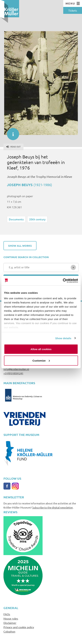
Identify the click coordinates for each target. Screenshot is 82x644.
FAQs (7, 614)
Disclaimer (10, 623)
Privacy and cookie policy (19, 627)
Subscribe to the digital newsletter (52, 507)
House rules (11, 618)
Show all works (20, 246)
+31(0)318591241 (13, 373)
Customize (41, 360)
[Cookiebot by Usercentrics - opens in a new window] (63, 281)
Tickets (73, 10)
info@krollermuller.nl (16, 369)
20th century (37, 219)
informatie (11, 132)
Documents (16, 219)
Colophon (9, 631)
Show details (63, 338)
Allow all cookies (41, 349)
